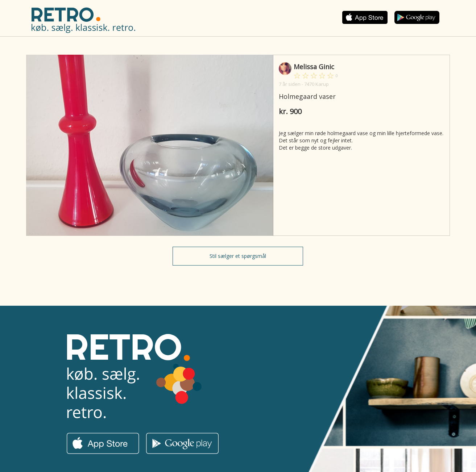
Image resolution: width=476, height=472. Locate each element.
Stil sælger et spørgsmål (238, 256)
